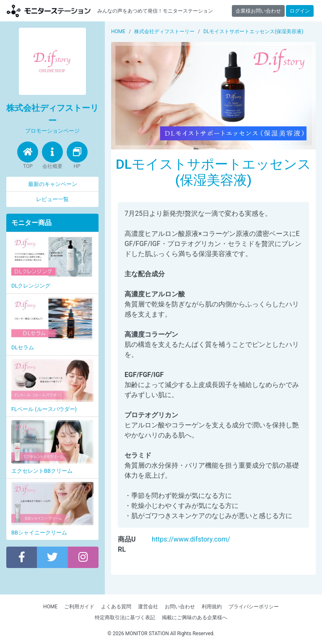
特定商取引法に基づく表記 (125, 618)
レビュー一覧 (52, 199)
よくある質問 (116, 607)
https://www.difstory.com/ (191, 539)
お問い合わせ (180, 607)
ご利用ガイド (79, 607)
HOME (50, 607)
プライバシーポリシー (254, 607)
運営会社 (148, 607)
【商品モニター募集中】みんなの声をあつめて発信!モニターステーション (49, 11)
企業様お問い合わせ (258, 11)
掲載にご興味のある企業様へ (195, 618)
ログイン (300, 11)
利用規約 (212, 607)
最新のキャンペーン (53, 184)
